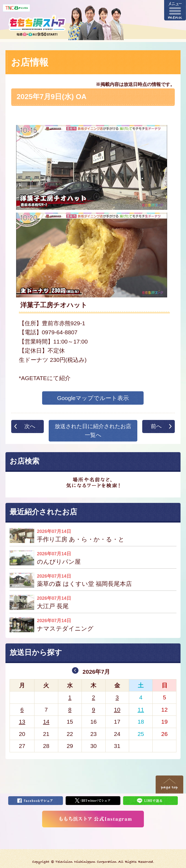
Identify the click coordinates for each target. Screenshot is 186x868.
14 (46, 722)
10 (117, 710)
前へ (156, 426)
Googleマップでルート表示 (93, 398)
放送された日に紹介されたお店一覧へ (93, 431)
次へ (30, 426)
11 (141, 710)
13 (22, 722)
